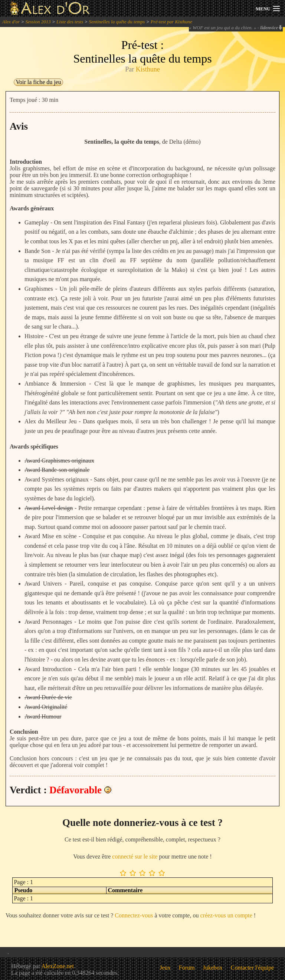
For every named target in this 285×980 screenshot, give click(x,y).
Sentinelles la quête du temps (117, 22)
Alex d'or (11, 22)
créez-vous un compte (226, 915)
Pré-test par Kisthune (171, 22)
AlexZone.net (58, 966)
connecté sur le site (135, 856)
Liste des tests (70, 22)
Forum (187, 968)
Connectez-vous (134, 915)
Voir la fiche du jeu (38, 82)
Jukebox (213, 968)
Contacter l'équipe (252, 968)
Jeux (165, 968)
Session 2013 (38, 22)
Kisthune (148, 69)
